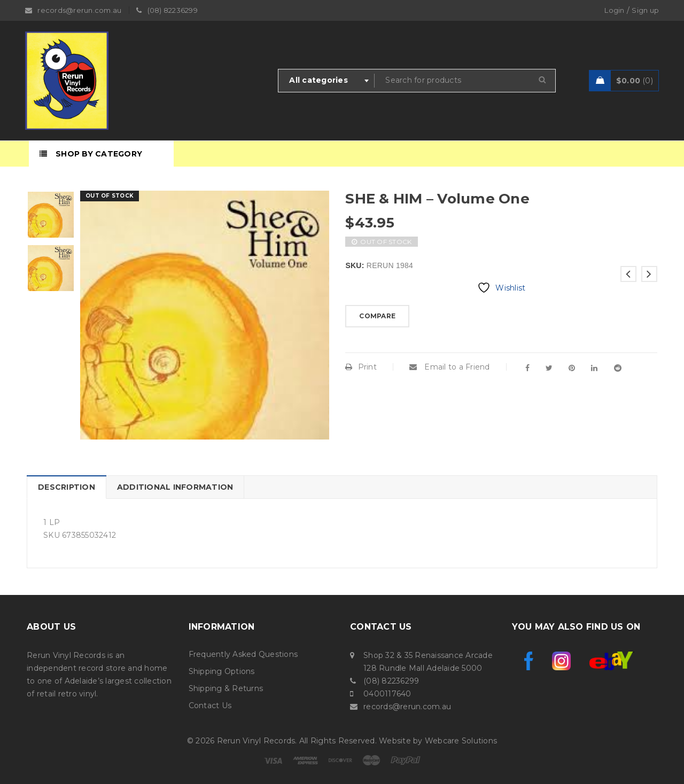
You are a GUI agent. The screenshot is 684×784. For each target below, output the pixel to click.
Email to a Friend (450, 367)
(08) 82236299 (391, 681)
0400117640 (387, 694)
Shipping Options (222, 671)
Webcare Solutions (461, 741)
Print (361, 367)
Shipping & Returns (226, 688)
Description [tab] (67, 487)
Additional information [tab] (175, 487)
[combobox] (327, 81)
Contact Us (210, 705)
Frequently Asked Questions (243, 654)
